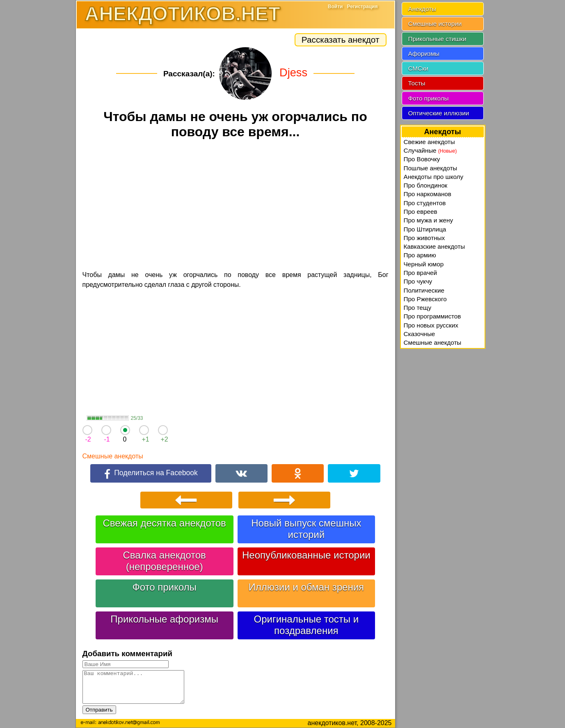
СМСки (419, 68)
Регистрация (362, 7)
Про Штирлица (425, 229)
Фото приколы (164, 587)
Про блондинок (426, 185)
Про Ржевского (425, 299)
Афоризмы (424, 54)
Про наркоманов (428, 194)
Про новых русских (431, 325)
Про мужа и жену (429, 220)
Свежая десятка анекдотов (164, 523)
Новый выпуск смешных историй (306, 529)
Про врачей (421, 273)
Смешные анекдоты (113, 456)
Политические (424, 290)
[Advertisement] (236, 206)
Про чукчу (418, 281)
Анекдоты (422, 9)
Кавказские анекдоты (435, 246)
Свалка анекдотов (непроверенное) (165, 561)
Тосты (417, 83)
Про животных (424, 238)
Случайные (430, 150)
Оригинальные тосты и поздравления (307, 625)
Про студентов (425, 203)
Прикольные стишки (437, 39)
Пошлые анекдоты (431, 168)
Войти (335, 7)
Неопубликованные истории (306, 555)
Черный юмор (424, 264)
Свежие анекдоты (429, 142)
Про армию (420, 255)
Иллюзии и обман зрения (307, 587)
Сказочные (420, 334)
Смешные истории (435, 24)
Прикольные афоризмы (164, 619)
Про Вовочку (422, 159)
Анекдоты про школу (434, 177)
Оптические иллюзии (439, 113)
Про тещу (418, 308)
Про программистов (432, 316)
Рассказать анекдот (341, 40)
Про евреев (421, 212)
